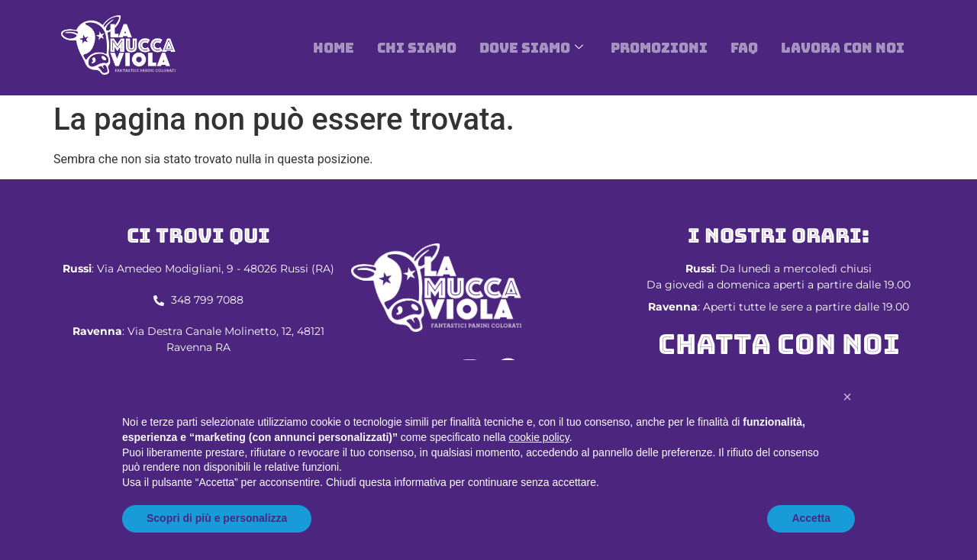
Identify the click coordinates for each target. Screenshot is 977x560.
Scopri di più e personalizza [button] (217, 518)
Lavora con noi (843, 48)
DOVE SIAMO (531, 48)
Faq (744, 48)
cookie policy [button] (539, 437)
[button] (847, 397)
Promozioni (659, 48)
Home (334, 48)
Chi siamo (417, 48)
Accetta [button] (811, 518)
